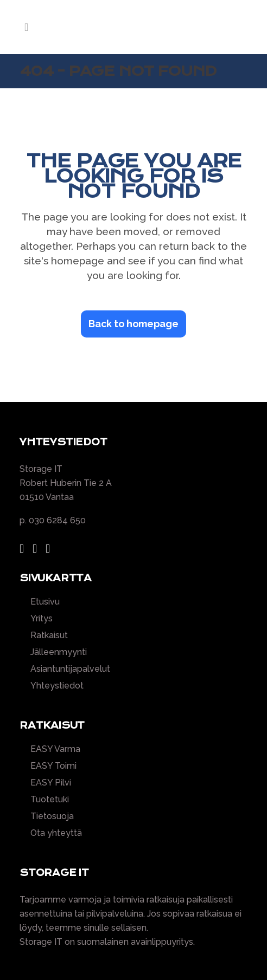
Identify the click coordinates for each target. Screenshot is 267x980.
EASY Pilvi (51, 783)
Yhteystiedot (57, 686)
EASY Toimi (53, 766)
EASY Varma (55, 749)
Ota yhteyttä (56, 833)
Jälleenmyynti (59, 652)
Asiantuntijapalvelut (70, 669)
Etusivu (45, 602)
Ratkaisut (49, 635)
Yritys (42, 619)
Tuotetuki (50, 800)
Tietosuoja (52, 816)
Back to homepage (133, 324)
